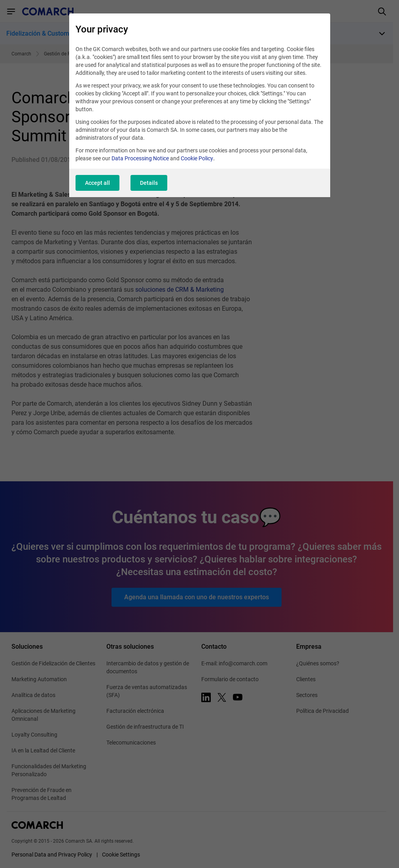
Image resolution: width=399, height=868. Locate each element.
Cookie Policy (197, 158)
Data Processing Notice (140, 158)
